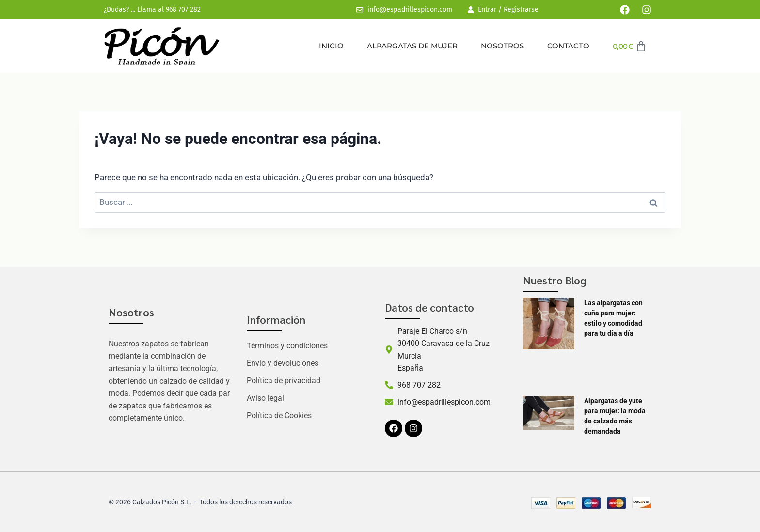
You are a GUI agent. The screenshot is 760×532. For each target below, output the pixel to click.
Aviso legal (265, 398)
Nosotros (502, 46)
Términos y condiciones (287, 346)
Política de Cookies (279, 415)
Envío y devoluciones (283, 363)
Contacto (568, 46)
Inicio (331, 46)
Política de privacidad (284, 381)
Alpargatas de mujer (412, 46)
